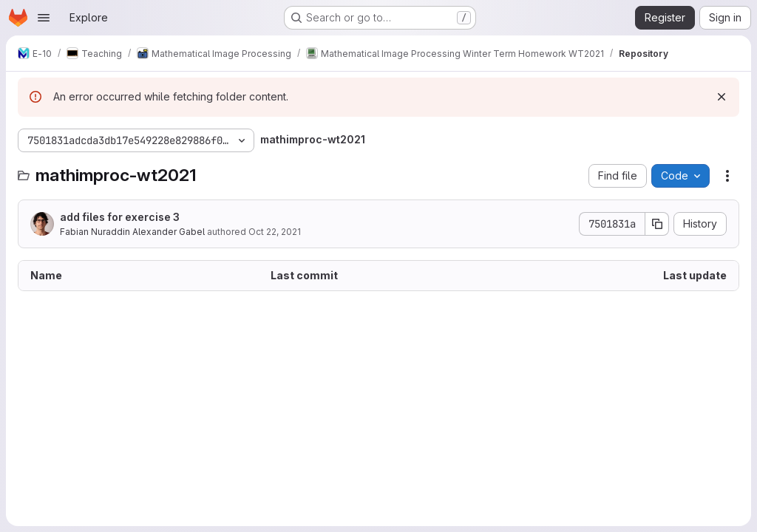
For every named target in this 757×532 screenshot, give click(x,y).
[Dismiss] (722, 97)
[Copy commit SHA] (657, 224)
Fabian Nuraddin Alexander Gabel (132, 232)
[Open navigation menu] (44, 18)
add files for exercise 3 (120, 217)
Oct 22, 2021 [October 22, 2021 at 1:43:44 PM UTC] (275, 232)
